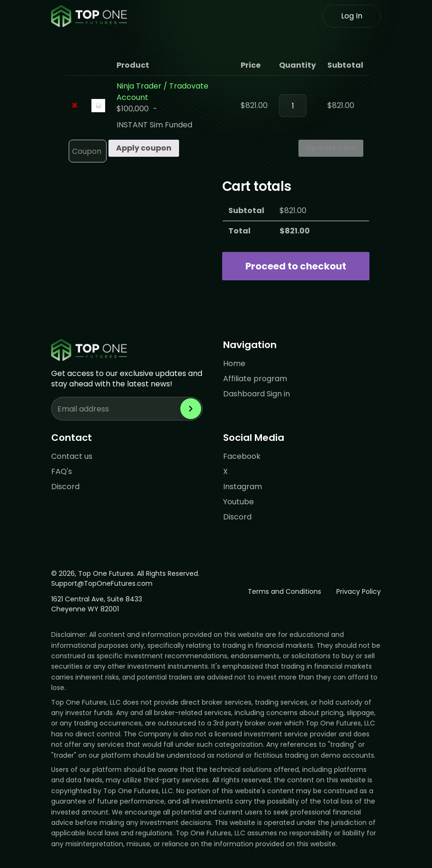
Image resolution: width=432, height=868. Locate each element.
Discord (65, 487)
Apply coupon (144, 148)
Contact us (72, 456)
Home (234, 363)
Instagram (243, 487)
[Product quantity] (293, 106)
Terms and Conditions (284, 591)
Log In (352, 16)
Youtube (238, 502)
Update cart (331, 148)
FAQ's (62, 471)
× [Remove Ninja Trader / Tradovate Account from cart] (75, 106)
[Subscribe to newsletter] (191, 409)
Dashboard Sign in (256, 394)
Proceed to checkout (296, 266)
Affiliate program (255, 379)
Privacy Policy (359, 591)
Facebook (242, 456)
